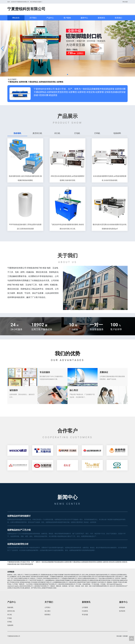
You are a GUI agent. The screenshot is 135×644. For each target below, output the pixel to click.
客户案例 (67, 18)
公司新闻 (85, 607)
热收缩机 (10, 607)
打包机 (10, 618)
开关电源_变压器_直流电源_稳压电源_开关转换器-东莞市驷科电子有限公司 (31, 582)
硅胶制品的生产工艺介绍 (19, 530)
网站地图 (125, 2)
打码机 (10, 622)
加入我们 (48, 611)
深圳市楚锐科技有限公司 (20, 580)
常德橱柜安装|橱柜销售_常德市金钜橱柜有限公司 (64, 577)
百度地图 (125, 636)
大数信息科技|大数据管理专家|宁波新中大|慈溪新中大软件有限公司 (87, 582)
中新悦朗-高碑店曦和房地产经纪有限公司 (45, 584)
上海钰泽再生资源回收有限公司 (66, 584)
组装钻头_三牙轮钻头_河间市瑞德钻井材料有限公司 (45, 578)
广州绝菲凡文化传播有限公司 (32, 575)
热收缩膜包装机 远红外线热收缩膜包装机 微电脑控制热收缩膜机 (25, 178)
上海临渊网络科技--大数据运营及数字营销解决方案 (59, 580)
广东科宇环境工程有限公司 (36, 580)
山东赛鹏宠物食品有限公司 (60, 582)
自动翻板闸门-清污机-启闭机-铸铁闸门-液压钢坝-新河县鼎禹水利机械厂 (29, 577)
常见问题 (85, 615)
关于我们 (33, 18)
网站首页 (16, 18)
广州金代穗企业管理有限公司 (106, 578)
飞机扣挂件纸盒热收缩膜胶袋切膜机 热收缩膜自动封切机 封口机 (67, 227)
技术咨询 (122, 611)
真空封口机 (11, 611)
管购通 (115, 582)
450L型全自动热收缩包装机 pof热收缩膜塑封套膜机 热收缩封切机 (67, 178)
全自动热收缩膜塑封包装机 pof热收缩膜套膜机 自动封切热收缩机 (110, 178)
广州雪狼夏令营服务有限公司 (69, 578)
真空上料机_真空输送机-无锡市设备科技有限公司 (96, 575)
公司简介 (48, 607)
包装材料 (10, 625)
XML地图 (119, 636)
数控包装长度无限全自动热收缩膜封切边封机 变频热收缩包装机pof (110, 227)
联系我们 (118, 18)
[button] (2, 48)
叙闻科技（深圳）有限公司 (15, 575)
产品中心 (50, 18)
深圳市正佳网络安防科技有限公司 (87, 578)
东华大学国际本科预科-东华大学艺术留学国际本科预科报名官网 (97, 577)
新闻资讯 (101, 18)
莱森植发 (110, 582)
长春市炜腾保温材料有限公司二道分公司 (104, 586)
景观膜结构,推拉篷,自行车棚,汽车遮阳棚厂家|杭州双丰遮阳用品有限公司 (61, 575)
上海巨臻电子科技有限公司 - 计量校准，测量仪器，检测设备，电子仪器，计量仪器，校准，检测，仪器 (62, 586)
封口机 (10, 615)
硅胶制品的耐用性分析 (18, 544)
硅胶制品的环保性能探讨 (19, 516)
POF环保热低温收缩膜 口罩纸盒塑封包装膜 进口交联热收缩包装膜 (25, 227)
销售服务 (122, 607)
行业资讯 (85, 611)
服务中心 (84, 18)
